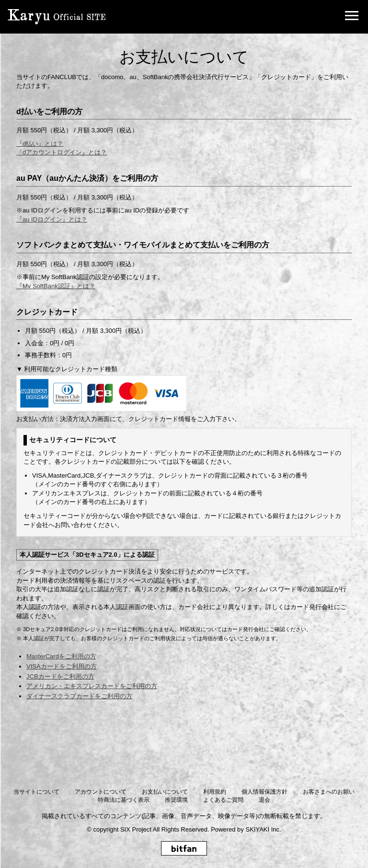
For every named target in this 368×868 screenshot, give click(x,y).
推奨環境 (176, 800)
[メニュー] (352, 17)
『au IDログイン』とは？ (52, 219)
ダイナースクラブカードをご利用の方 (79, 696)
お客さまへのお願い (329, 792)
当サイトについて (36, 792)
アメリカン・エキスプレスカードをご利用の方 (92, 686)
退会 (264, 800)
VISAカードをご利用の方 (62, 666)
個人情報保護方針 (264, 792)
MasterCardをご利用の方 (61, 656)
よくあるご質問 (223, 800)
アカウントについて (101, 792)
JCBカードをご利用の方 (60, 676)
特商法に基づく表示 (124, 800)
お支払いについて (165, 792)
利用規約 (215, 792)
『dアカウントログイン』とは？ (62, 152)
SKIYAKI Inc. (263, 829)
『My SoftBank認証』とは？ (56, 286)
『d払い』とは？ (40, 144)
